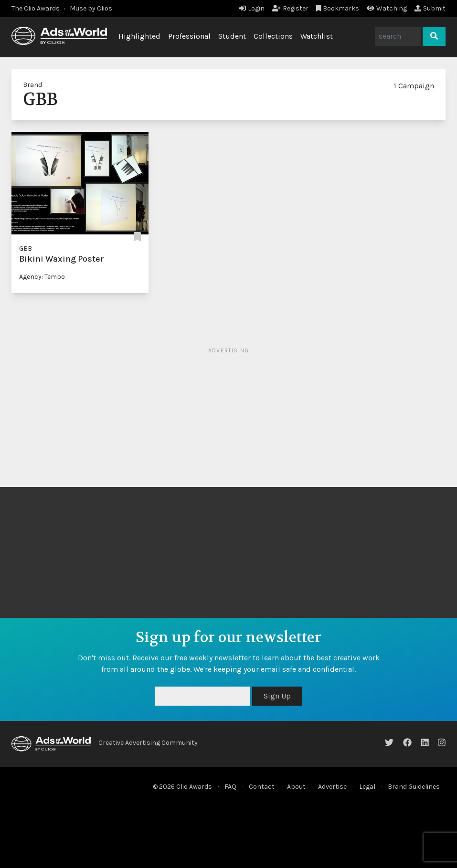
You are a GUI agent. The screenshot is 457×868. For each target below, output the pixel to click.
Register (290, 8)
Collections (273, 36)
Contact (262, 787)
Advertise (332, 787)
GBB (26, 249)
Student (232, 36)
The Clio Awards (36, 8)
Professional (189, 36)
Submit (430, 8)
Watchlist (317, 36)
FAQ (230, 787)
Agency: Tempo (42, 277)
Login (252, 8)
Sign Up (277, 696)
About (296, 787)
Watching (387, 8)
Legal (367, 787)
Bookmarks (338, 8)
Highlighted (139, 36)
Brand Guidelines (414, 787)
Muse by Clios (91, 8)
